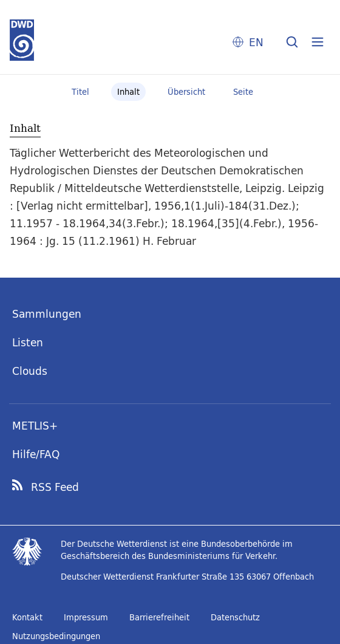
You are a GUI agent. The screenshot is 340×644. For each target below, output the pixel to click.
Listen (28, 342)
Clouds (30, 371)
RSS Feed (55, 487)
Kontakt (27, 617)
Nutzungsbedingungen (56, 636)
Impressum (86, 617)
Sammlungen (47, 314)
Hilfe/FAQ (36, 454)
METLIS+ (35, 426)
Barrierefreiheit (159, 617)
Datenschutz (235, 617)
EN (256, 42)
